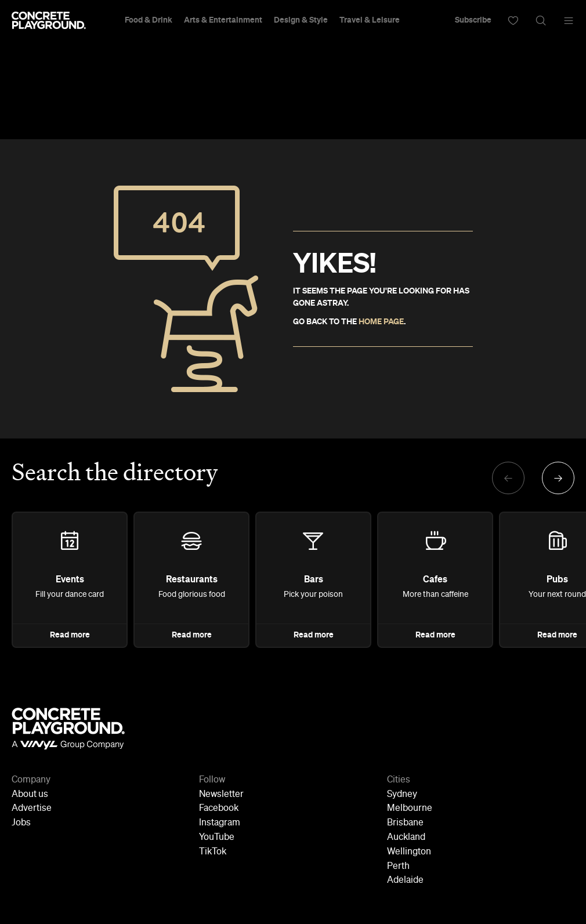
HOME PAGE (381, 322)
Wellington (409, 852)
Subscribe (473, 20)
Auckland (406, 838)
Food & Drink (149, 20)
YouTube (217, 838)
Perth (398, 867)
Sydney (402, 795)
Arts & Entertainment (223, 20)
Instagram (220, 823)
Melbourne (410, 809)
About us (30, 795)
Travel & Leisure (370, 20)
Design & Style (301, 20)
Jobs (21, 823)
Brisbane (405, 823)
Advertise (32, 809)
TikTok (213, 852)
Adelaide (405, 880)
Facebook (219, 809)
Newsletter (221, 795)
